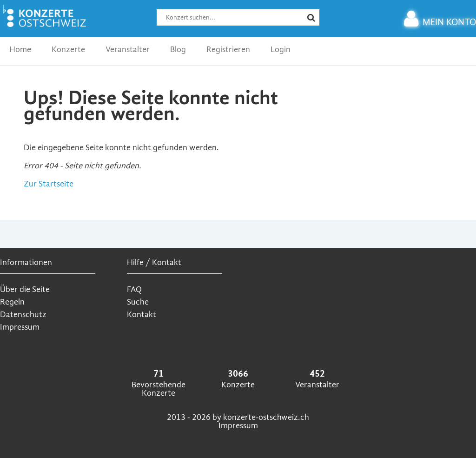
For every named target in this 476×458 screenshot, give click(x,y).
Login (281, 50)
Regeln (12, 302)
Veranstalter (128, 50)
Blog (178, 50)
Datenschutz (23, 315)
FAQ (134, 289)
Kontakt (142, 315)
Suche (138, 302)
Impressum (20, 327)
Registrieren (228, 50)
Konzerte (68, 50)
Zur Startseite (49, 184)
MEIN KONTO (440, 22)
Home (20, 50)
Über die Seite (25, 289)
